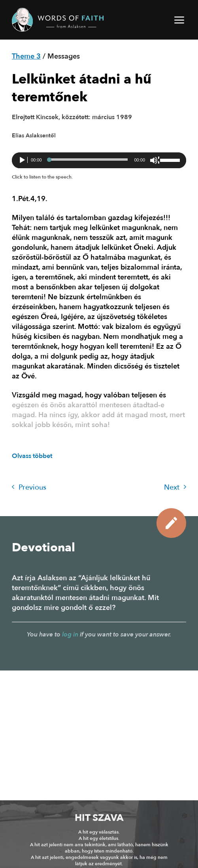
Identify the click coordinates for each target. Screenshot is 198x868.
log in (70, 634)
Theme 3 (26, 56)
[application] (99, 160)
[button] (180, 20)
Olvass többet (32, 456)
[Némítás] (155, 160)
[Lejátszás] (23, 160)
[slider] (88, 160)
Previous (29, 487)
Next (175, 487)
